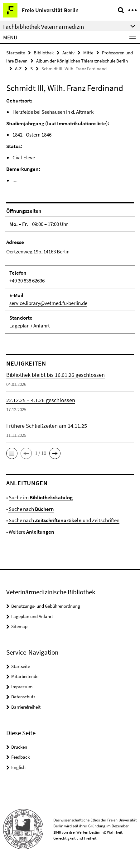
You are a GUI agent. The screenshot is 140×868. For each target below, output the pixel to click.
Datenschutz (23, 697)
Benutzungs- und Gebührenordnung (46, 606)
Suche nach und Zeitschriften (64, 520)
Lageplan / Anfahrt (30, 326)
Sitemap (19, 626)
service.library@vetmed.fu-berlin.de (48, 303)
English (18, 767)
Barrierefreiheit (26, 707)
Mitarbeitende (25, 676)
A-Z (18, 69)
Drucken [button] (19, 747)
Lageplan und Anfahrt (32, 616)
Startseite (16, 53)
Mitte (88, 53)
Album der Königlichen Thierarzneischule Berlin (82, 61)
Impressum (22, 687)
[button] (12, 453)
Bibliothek (44, 53)
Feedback (20, 757)
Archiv (68, 53)
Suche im (41, 497)
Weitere (31, 532)
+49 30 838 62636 (27, 281)
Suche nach (31, 509)
